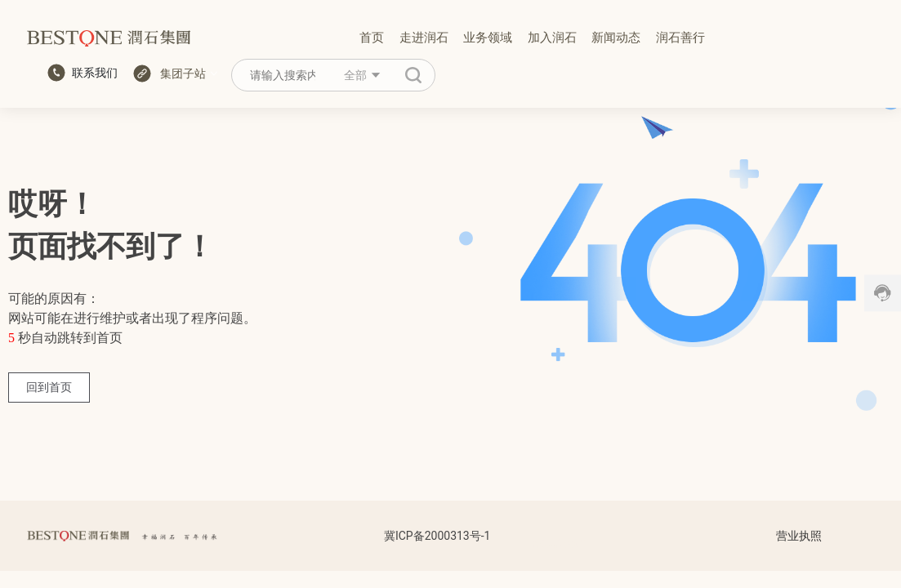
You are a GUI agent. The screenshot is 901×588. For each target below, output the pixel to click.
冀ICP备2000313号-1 (437, 536)
